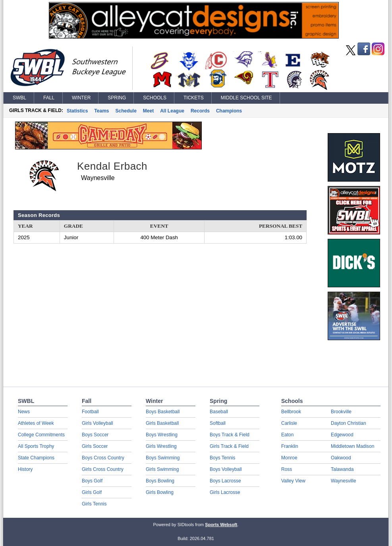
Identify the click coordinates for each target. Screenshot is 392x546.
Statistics (77, 111)
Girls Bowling (160, 492)
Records (200, 111)
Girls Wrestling (161, 446)
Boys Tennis (222, 458)
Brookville (341, 412)
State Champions (36, 458)
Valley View (293, 481)
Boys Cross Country (103, 458)
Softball (218, 423)
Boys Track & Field (230, 435)
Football (90, 412)
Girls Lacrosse (225, 492)
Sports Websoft (221, 525)
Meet (148, 111)
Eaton (287, 435)
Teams (101, 111)
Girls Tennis (94, 504)
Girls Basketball (162, 423)
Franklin (290, 446)
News (24, 412)
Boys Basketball (163, 412)
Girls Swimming (162, 469)
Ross (287, 469)
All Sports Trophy (36, 446)
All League (172, 111)
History (25, 469)
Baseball (219, 412)
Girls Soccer (95, 446)
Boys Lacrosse (225, 481)
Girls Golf (92, 492)
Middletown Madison (352, 446)
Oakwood (341, 458)
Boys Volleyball (226, 469)
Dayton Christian (349, 423)
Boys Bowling (160, 481)
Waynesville (344, 481)
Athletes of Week (36, 423)
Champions (229, 111)
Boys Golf (92, 481)
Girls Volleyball (98, 423)
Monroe (289, 458)
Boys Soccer (95, 435)
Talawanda (342, 469)
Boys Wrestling (162, 435)
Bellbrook (291, 412)
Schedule (126, 111)
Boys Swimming (163, 458)
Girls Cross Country (103, 469)
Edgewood (342, 435)
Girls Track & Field (229, 446)
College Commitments (41, 435)
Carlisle (289, 423)
